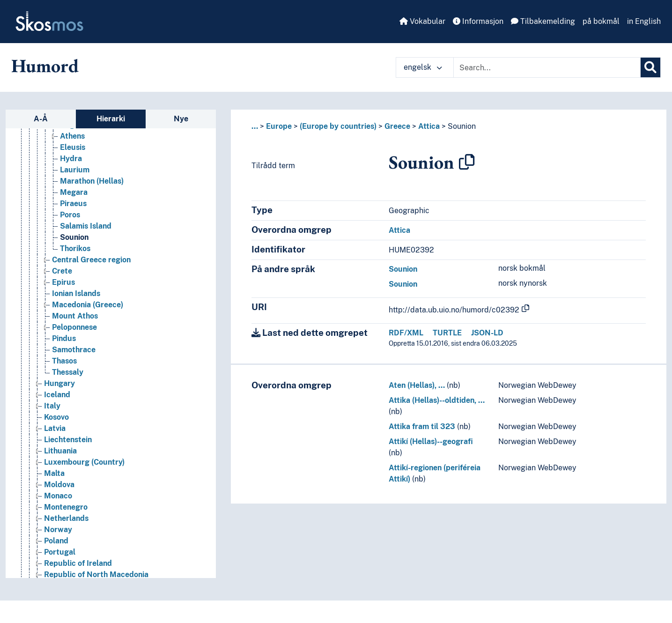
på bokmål (601, 21)
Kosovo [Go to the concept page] (56, 417)
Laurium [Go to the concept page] (75, 170)
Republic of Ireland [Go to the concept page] (78, 563)
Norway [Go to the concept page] (58, 530)
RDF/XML (406, 333)
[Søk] (650, 67)
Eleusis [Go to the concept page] (73, 147)
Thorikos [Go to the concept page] (75, 248)
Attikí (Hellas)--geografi (431, 441)
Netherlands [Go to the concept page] (66, 518)
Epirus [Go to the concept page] (63, 282)
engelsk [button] (423, 67)
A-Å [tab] (41, 119)
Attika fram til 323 (422, 426)
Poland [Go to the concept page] (56, 541)
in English (644, 21)
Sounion (462, 126)
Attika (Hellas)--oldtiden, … (437, 400)
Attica (429, 126)
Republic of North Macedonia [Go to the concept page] (96, 575)
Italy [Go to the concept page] (52, 406)
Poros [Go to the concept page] (70, 215)
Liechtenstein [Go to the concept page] (68, 440)
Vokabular (422, 21)
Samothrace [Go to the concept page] (74, 350)
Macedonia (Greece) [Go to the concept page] (88, 305)
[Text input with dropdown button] (547, 67)
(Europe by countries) (338, 126)
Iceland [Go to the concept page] (57, 395)
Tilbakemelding (543, 21)
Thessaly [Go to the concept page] (68, 372)
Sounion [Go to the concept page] (74, 237)
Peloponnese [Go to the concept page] (74, 327)
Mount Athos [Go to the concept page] (75, 316)
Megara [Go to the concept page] (74, 192)
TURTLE (447, 333)
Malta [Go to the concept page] (54, 473)
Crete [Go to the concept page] (62, 271)
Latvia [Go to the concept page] (55, 428)
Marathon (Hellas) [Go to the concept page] (92, 181)
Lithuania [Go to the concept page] (60, 451)
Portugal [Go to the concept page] (60, 552)
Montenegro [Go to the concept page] (66, 507)
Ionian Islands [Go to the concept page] (76, 293)
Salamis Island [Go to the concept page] (86, 226)
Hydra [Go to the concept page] (71, 159)
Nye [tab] (181, 119)
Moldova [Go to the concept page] (59, 485)
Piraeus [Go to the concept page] (73, 204)
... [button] (255, 126)
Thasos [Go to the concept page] (64, 361)
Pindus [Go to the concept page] (64, 338)
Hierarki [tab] (111, 119)
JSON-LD (487, 333)
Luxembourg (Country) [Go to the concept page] (84, 462)
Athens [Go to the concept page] (72, 136)
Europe (279, 126)
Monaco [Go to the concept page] (58, 496)
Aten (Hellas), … (417, 385)
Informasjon (478, 21)
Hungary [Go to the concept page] (59, 383)
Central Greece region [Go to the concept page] (91, 260)
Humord (45, 66)
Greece (397, 126)
